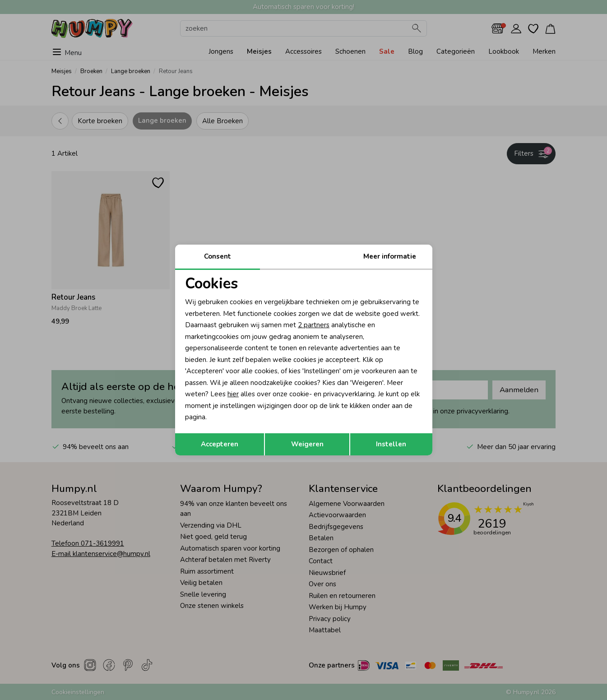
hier (233, 394)
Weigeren (307, 444)
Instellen (391, 444)
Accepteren (220, 444)
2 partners (314, 325)
